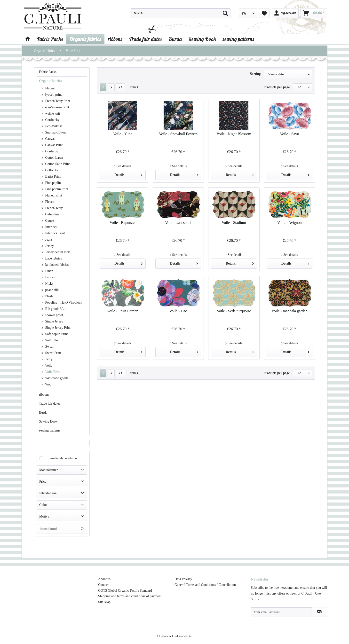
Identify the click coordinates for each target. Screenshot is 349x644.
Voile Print (53, 372)
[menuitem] (181, 15)
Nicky (49, 284)
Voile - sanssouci (178, 223)
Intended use (48, 493)
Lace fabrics (53, 258)
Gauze (49, 221)
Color (43, 505)
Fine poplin (53, 183)
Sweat (49, 347)
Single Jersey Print (58, 328)
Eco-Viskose (53, 126)
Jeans (48, 240)
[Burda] (175, 39)
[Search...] (181, 13)
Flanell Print (53, 195)
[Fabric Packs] (50, 39)
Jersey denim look (57, 252)
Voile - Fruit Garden (123, 311)
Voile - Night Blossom (234, 134)
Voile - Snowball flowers (178, 134)
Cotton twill (53, 170)
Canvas (50, 139)
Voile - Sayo (290, 134)
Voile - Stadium (234, 223)
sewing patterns (50, 430)
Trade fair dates (50, 404)
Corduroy (51, 151)
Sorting (255, 74)
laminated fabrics (56, 265)
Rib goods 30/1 (55, 309)
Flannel (50, 88)
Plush (49, 296)
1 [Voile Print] (103, 87)
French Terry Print (57, 101)
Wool (48, 384)
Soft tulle (51, 340)
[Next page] (111, 87)
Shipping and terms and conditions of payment (130, 596)
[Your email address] (281, 612)
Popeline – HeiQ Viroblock (63, 302)
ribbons (44, 395)
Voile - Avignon (290, 223)
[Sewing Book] (202, 39)
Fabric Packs (48, 72)
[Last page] (120, 87)
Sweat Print (53, 353)
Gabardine (52, 214)
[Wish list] (264, 13)
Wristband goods (56, 378)
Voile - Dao (178, 311)
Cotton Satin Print (57, 164)
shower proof (54, 315)
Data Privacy (183, 579)
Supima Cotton (55, 132)
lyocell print (53, 95)
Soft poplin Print (56, 334)
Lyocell (50, 277)
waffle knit (52, 114)
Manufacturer (48, 470)
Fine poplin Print (56, 189)
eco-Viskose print (57, 107)
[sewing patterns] (238, 39)
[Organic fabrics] (85, 39)
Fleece (49, 202)
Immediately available (62, 458)
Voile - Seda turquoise (234, 311)
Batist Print (52, 177)
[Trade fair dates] (145, 39)
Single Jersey (54, 321)
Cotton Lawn (54, 158)
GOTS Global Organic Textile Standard (125, 591)
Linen (49, 271)
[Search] (225, 13)
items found (62, 529)
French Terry (54, 208)
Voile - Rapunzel (123, 223)
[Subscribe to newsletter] (319, 612)
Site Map (104, 602)
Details (128, 174)
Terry (48, 359)
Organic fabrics (50, 81)
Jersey (49, 246)
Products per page (277, 87)
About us (104, 579)
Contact (103, 585)
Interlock (51, 227)
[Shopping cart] (314, 13)
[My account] (285, 13)
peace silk (52, 290)
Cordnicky (52, 120)
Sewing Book (48, 421)
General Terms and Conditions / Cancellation (205, 585)
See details (123, 166)
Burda (43, 412)
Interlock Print (55, 233)
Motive (44, 516)
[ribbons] (115, 39)
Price (43, 482)
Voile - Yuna (123, 134)
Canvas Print (53, 145)
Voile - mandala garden (290, 311)
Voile (48, 365)
